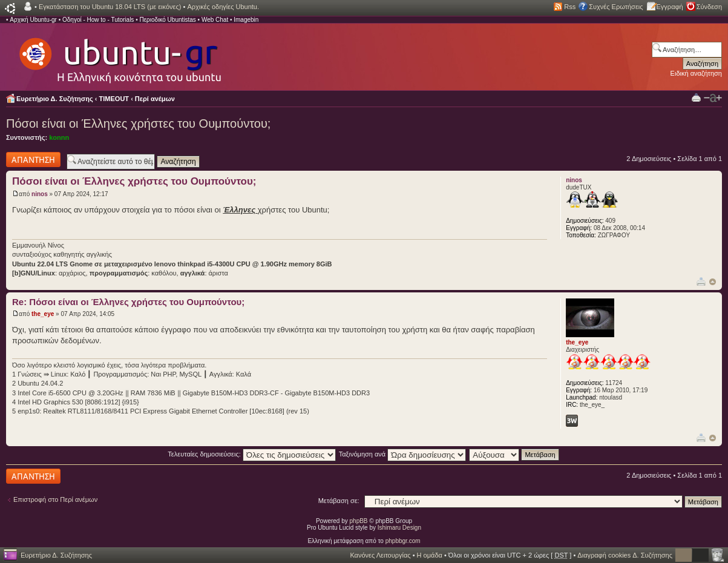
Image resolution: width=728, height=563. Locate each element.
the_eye (43, 314)
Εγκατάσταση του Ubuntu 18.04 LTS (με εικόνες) (110, 7)
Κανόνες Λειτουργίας (380, 555)
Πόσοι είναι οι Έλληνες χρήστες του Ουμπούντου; (138, 123)
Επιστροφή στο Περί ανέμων (55, 499)
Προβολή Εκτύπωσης (696, 97)
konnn (59, 137)
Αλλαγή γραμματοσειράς (713, 98)
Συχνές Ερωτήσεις (616, 7)
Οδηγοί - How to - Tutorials (98, 20)
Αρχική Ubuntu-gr (33, 20)
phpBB (359, 521)
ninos (40, 194)
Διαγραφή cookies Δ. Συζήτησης (625, 555)
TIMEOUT (114, 99)
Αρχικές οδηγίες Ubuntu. (223, 7)
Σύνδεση (709, 7)
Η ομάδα (430, 555)
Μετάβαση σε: (339, 501)
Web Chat (215, 20)
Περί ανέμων (155, 99)
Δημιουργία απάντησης (33, 160)
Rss (570, 7)
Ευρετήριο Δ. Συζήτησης (55, 99)
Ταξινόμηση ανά (403, 454)
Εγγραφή (670, 7)
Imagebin (246, 20)
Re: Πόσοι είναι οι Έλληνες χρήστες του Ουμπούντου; (128, 302)
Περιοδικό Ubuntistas (167, 20)
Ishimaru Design (399, 528)
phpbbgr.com (403, 541)
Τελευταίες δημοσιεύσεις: (252, 454)
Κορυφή (713, 282)
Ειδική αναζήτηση (696, 73)
